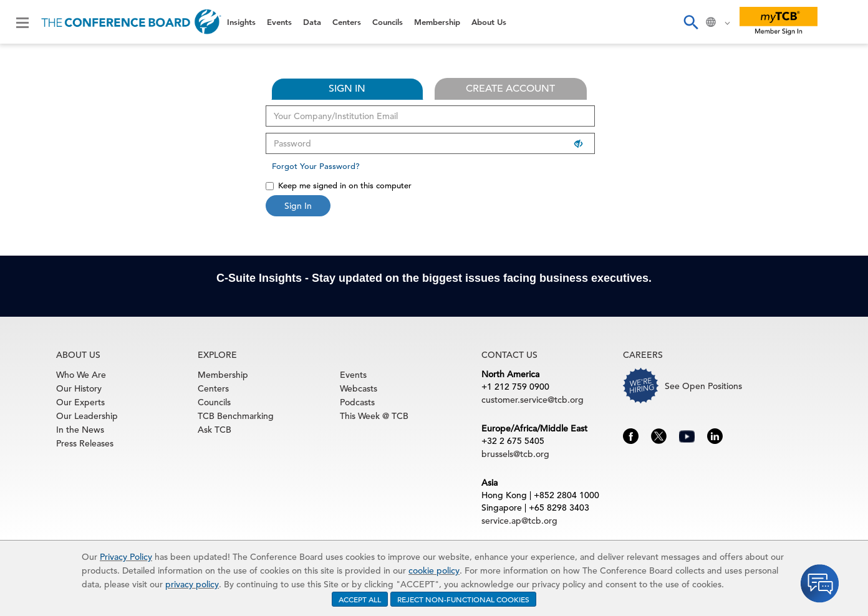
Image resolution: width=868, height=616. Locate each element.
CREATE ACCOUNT (510, 89)
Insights (241, 22)
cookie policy (434, 570)
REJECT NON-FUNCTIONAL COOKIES (463, 599)
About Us (489, 22)
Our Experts (80, 402)
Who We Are (81, 375)
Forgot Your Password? (316, 166)
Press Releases (85, 443)
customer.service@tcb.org (533, 400)
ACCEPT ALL (360, 599)
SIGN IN (347, 89)
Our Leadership (87, 416)
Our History (79, 388)
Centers (347, 22)
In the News (80, 430)
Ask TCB (215, 430)
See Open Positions (703, 386)
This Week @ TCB (374, 416)
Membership (437, 22)
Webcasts (359, 388)
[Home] (131, 22)
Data (312, 22)
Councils (388, 22)
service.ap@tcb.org (519, 521)
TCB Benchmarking (236, 416)
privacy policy (192, 584)
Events (279, 22)
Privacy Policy (126, 557)
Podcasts (357, 402)
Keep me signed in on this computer (339, 185)
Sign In (298, 206)
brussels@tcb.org (515, 454)
